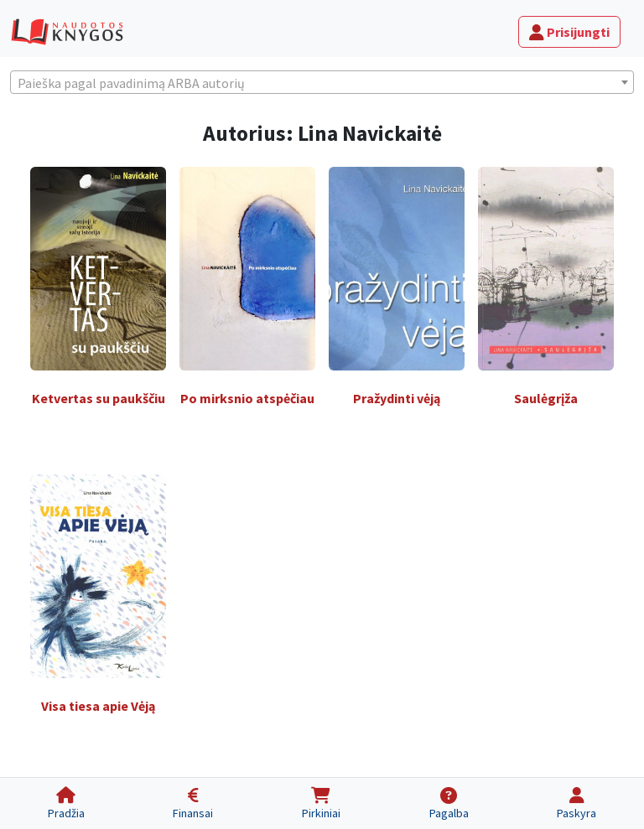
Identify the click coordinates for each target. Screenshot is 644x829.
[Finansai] (194, 803)
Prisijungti (569, 32)
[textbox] (322, 83)
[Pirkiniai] (321, 803)
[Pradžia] (66, 803)
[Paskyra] (576, 803)
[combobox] (322, 82)
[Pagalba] (449, 803)
